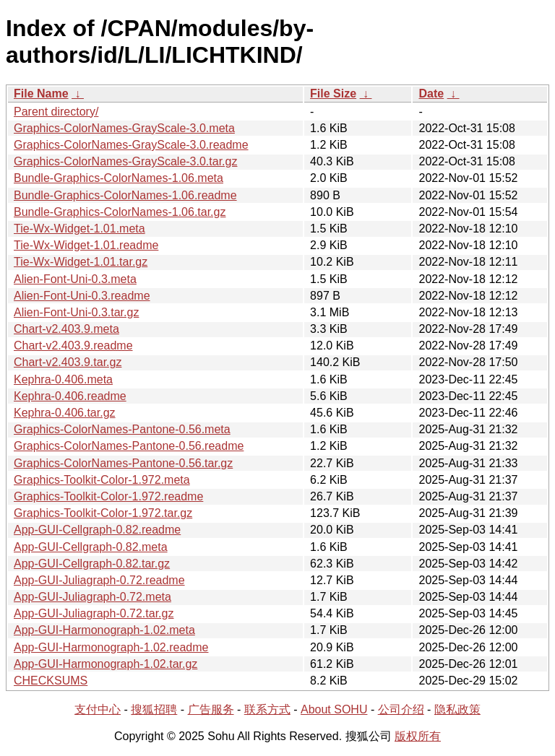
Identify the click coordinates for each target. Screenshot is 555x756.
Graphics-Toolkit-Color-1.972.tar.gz (103, 513)
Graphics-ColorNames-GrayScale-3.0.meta (124, 128)
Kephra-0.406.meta (63, 379)
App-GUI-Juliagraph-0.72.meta (92, 597)
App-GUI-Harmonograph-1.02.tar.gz (106, 664)
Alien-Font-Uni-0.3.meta (75, 279)
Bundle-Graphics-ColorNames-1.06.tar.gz (120, 212)
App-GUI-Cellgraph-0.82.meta (91, 547)
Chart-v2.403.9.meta (66, 329)
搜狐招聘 (154, 709)
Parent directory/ (56, 112)
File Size (333, 94)
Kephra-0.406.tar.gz (65, 413)
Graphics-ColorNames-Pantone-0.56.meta (122, 429)
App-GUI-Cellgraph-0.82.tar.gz (92, 564)
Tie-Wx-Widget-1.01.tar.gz (81, 262)
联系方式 (267, 709)
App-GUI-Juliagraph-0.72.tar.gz (94, 613)
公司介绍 (401, 709)
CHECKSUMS (51, 681)
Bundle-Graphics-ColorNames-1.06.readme (125, 195)
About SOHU (334, 709)
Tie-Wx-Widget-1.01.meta (79, 229)
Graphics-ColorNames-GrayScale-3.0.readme (131, 145)
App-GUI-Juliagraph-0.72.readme (99, 580)
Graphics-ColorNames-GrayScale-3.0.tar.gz (125, 161)
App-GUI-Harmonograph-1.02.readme (111, 647)
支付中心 (98, 709)
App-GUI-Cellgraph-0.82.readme (97, 530)
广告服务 (211, 709)
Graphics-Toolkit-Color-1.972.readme (108, 496)
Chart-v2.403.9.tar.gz (68, 362)
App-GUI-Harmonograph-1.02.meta (104, 630)
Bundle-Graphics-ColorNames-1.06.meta (119, 178)
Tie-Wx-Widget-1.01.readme (86, 245)
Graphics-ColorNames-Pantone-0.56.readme (129, 446)
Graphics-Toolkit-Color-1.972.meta (102, 480)
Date (431, 94)
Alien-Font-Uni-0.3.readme (82, 296)
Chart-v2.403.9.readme (73, 346)
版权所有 (418, 736)
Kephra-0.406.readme (70, 396)
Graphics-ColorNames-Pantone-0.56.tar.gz (123, 463)
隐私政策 (457, 709)
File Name (41, 94)
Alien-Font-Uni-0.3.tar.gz (76, 312)
